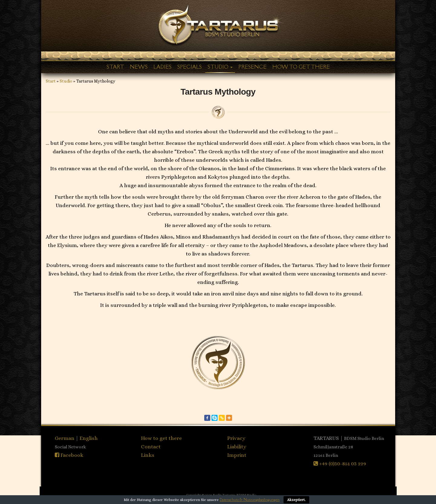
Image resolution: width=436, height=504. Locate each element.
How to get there (301, 67)
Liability (237, 447)
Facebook (69, 455)
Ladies (162, 67)
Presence (252, 67)
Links (148, 455)
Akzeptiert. (296, 500)
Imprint (237, 455)
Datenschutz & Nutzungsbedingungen (250, 500)
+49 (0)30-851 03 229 (340, 463)
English (89, 438)
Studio (220, 67)
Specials (190, 67)
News (139, 67)
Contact (151, 447)
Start (115, 67)
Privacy (236, 438)
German (65, 438)
